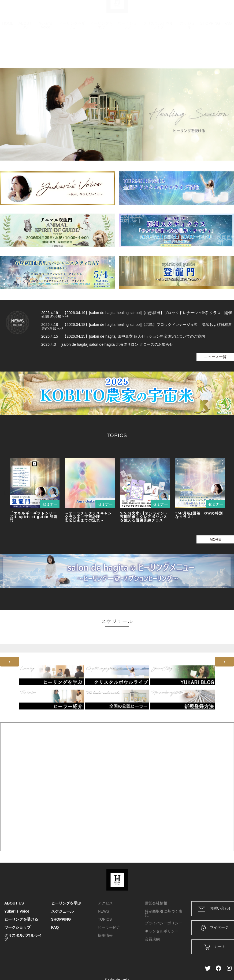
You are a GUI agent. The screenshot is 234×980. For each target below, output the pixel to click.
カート (172, 11)
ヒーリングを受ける (72, 52)
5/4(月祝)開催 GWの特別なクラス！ (199, 515)
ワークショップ (127, 52)
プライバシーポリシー (164, 923)
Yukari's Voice (46, 52)
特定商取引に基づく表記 (164, 913)
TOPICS (105, 919)
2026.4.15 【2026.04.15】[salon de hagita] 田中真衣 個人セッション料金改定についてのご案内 (123, 336)
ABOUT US (25, 52)
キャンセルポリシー (162, 931)
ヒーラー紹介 (109, 927)
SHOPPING (210, 50)
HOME (8, 50)
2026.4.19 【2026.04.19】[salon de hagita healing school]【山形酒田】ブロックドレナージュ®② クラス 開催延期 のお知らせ (137, 315)
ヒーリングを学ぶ (101, 52)
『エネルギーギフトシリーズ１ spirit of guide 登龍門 (34, 517)
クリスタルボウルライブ (158, 52)
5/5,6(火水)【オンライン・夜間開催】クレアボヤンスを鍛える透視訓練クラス (144, 517)
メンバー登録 (220, 11)
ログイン (193, 11)
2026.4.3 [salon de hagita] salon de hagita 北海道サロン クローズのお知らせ (107, 344)
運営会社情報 (156, 903)
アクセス (105, 903)
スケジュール (187, 52)
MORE (215, 539)
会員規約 (152, 939)
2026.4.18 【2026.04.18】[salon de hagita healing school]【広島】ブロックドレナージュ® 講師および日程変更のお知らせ (137, 326)
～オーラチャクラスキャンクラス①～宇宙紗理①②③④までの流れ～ (88, 517)
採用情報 (105, 935)
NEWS (103, 911)
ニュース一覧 (215, 357)
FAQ (228, 50)
